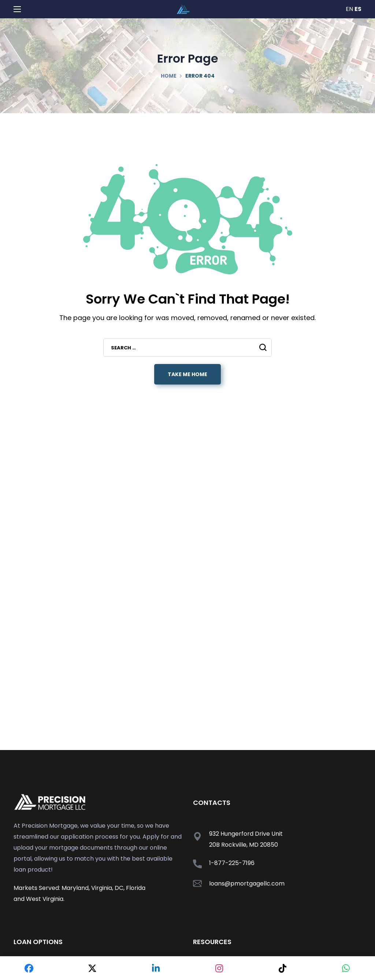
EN (349, 9)
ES (358, 9)
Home (169, 76)
